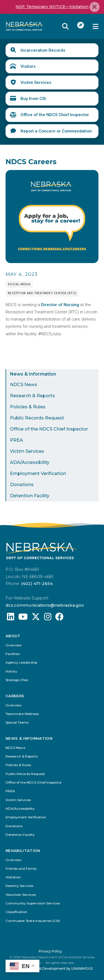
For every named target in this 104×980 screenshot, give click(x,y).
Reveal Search (65, 26)
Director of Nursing (60, 305)
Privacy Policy (50, 951)
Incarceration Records (43, 50)
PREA (17, 440)
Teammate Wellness (22, 714)
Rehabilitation (23, 850)
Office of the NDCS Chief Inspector (55, 115)
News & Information (33, 374)
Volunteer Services (21, 895)
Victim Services (36, 82)
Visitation (13, 877)
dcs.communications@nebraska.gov (45, 605)
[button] (52, 262)
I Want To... (81, 25)
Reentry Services (19, 886)
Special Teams (17, 723)
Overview (14, 645)
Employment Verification (38, 473)
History (11, 672)
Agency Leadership (21, 663)
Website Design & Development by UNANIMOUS (52, 968)
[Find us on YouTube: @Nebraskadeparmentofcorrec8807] (23, 618)
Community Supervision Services (33, 903)
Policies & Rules (28, 407)
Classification (16, 912)
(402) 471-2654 (37, 584)
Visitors (28, 66)
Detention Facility (30, 496)
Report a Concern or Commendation (56, 131)
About (13, 636)
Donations (22, 485)
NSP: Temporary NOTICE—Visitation (52, 7)
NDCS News (24, 385)
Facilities (13, 654)
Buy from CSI (33, 99)
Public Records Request (37, 418)
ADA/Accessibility (30, 462)
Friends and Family (21, 869)
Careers (15, 696)
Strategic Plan (17, 680)
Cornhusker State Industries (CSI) (33, 921)
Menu (96, 26)
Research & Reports (32, 396)
